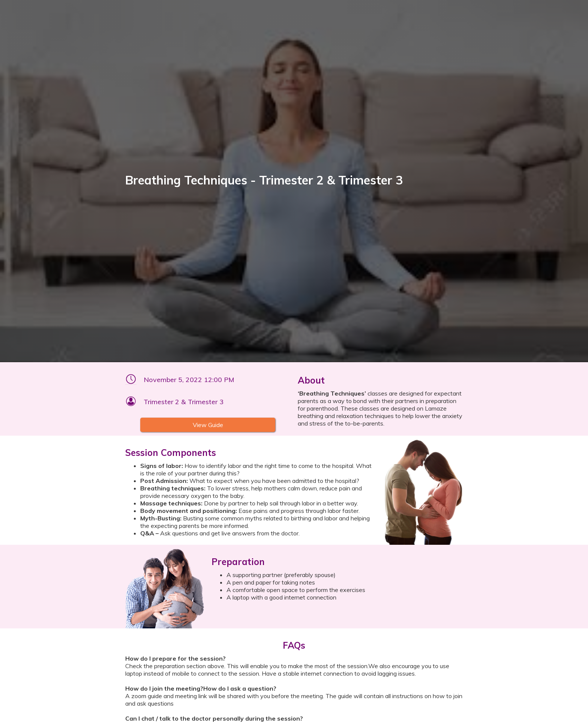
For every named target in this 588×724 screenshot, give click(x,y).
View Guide (208, 425)
